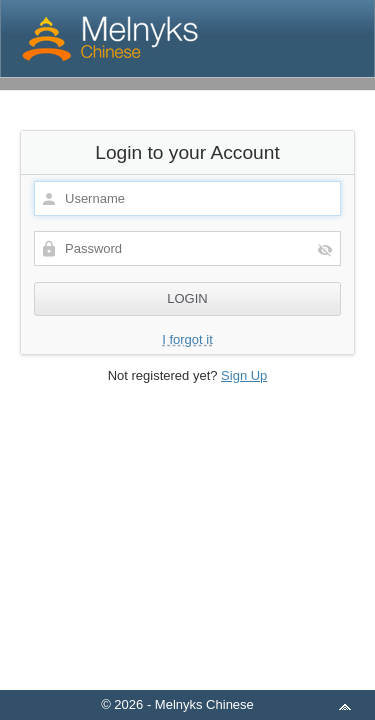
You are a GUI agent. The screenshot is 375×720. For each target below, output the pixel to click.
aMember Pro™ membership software (211, 678)
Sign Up (244, 375)
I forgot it (187, 339)
